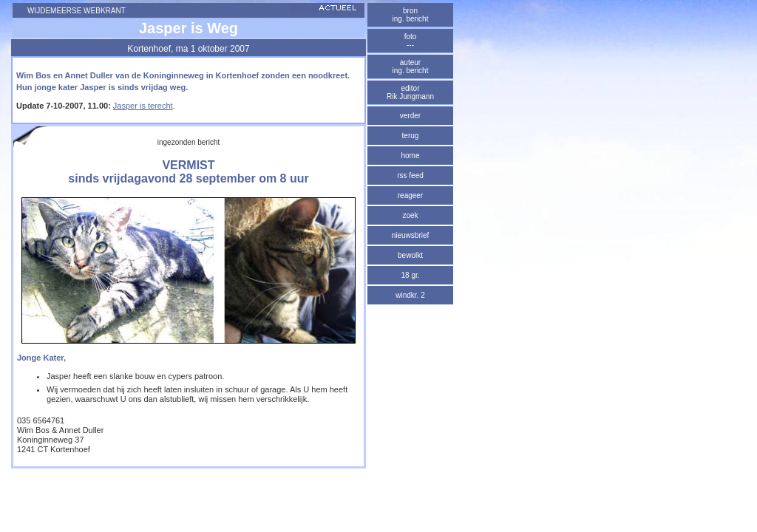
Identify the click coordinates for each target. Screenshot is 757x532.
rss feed (410, 175)
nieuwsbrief (411, 235)
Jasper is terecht (143, 106)
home (410, 156)
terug (411, 136)
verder (410, 116)
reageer (410, 195)
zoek (410, 215)
